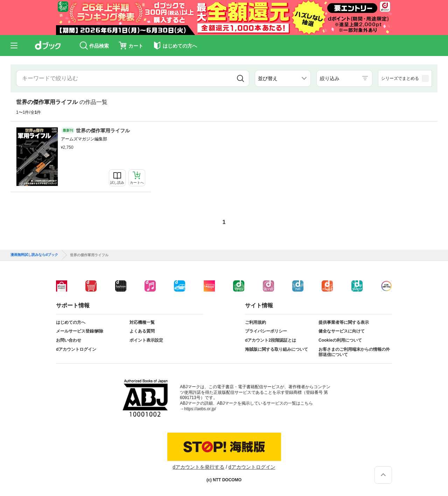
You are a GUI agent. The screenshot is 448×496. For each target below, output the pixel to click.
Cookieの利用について (340, 340)
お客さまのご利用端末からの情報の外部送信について (354, 352)
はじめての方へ (71, 322)
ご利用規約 (255, 322)
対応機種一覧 (142, 322)
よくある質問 (142, 331)
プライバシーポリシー (266, 331)
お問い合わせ (69, 340)
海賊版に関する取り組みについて (276, 349)
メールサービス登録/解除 (80, 331)
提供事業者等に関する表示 (344, 322)
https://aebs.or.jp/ (200, 409)
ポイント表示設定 (146, 340)
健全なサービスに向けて (342, 331)
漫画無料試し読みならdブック (34, 255)
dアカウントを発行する (198, 467)
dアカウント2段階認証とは (271, 340)
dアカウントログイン (76, 349)
